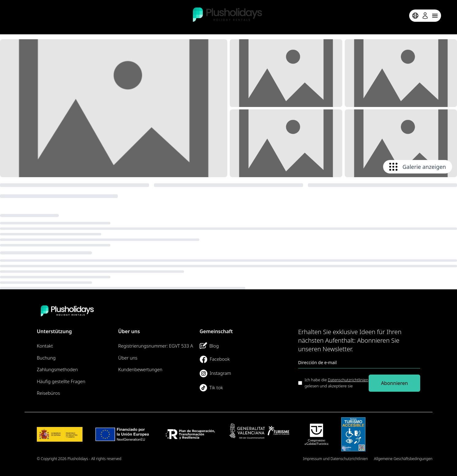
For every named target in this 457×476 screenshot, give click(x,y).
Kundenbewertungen (140, 369)
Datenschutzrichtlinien (348, 380)
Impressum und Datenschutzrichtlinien (335, 459)
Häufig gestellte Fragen (61, 381)
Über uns (128, 358)
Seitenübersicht (284, 459)
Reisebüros (48, 393)
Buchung (46, 358)
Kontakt (45, 346)
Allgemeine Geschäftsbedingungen (403, 459)
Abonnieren (394, 383)
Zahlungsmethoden (57, 369)
